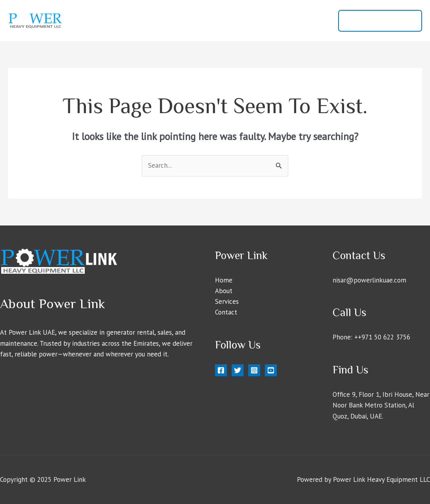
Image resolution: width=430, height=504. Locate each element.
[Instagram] (254, 370)
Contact (312, 21)
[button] (380, 21)
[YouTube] (271, 370)
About (242, 21)
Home (211, 21)
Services (276, 21)
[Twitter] (238, 370)
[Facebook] (221, 370)
